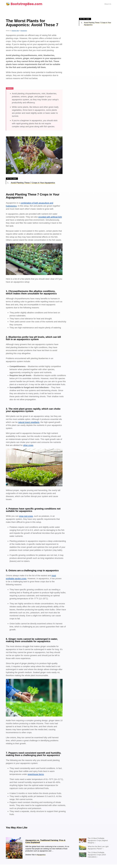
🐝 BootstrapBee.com (24, 4)
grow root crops (26, 516)
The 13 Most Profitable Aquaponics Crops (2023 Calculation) (97, 855)
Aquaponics (24, 31)
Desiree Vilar (15, 31)
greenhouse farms (36, 774)
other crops (28, 445)
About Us (108, 4)
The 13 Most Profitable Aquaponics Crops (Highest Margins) (98, 841)
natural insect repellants (29, 422)
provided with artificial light (50, 217)
